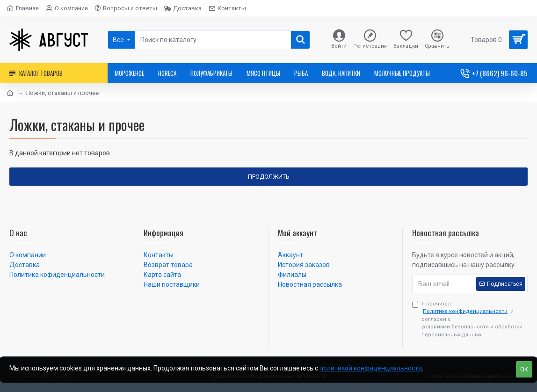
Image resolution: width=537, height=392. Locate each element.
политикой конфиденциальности (371, 368)
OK (524, 369)
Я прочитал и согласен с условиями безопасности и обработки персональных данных (467, 319)
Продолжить (269, 177)
